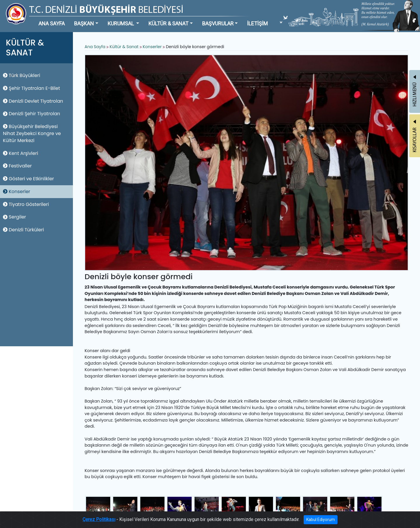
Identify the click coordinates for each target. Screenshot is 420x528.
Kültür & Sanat (125, 47)
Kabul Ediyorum (321, 520)
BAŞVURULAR (218, 23)
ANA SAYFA (52, 23)
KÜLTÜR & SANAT (168, 23)
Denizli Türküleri (23, 230)
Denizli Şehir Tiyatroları (32, 114)
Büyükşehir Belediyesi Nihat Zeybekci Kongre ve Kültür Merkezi (32, 133)
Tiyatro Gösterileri (26, 204)
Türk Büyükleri (22, 75)
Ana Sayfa (95, 47)
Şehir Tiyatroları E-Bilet (32, 88)
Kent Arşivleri (21, 153)
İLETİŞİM (257, 23)
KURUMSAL (121, 23)
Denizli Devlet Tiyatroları (33, 101)
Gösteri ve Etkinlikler (28, 179)
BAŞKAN (84, 23)
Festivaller (17, 166)
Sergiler (14, 217)
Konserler (16, 192)
